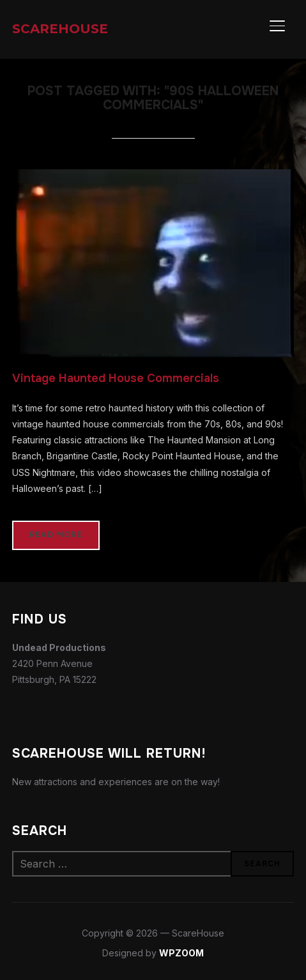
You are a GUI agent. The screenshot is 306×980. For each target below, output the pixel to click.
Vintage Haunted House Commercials (116, 378)
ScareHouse (60, 29)
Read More (56, 535)
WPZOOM (181, 953)
